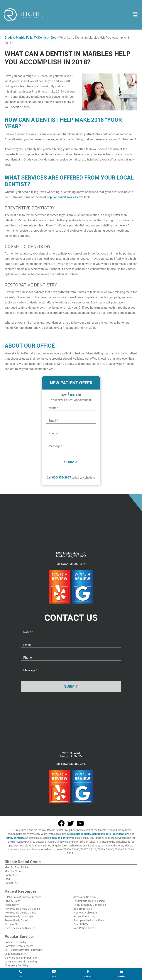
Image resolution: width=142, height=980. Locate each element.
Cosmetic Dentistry (15, 942)
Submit (71, 462)
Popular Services (20, 937)
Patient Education (84, 916)
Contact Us (11, 875)
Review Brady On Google (19, 916)
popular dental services (62, 197)
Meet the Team (13, 871)
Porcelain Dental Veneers (19, 946)
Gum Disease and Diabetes (20, 928)
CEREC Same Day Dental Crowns (23, 950)
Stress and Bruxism (84, 897)
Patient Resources (21, 892)
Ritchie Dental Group (23, 862)
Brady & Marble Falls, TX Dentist (26, 38)
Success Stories (14, 924)
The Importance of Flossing (89, 901)
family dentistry (15, 838)
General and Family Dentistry (21, 958)
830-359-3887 (62, 478)
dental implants (102, 834)
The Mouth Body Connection (90, 905)
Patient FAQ (11, 883)
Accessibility (12, 905)
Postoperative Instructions (89, 920)
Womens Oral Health (85, 913)
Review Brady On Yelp (17, 920)
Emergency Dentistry (16, 965)
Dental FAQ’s (81, 924)
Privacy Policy (13, 901)
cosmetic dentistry (80, 834)
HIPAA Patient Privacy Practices (23, 897)
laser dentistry (120, 834)
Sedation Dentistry (15, 954)
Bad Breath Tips (83, 909)
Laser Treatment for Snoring (21, 962)
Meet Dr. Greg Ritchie (17, 867)
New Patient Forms (84, 928)
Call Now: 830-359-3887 (71, 564)
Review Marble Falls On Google (22, 909)
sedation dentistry (61, 838)
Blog (53, 38)
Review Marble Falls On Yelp (21, 913)
